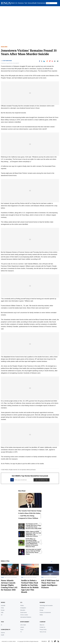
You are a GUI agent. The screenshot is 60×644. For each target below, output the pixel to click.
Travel (2, 577)
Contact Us (42, 627)
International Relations (26, 617)
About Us (42, 625)
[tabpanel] (30, 579)
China (2, 608)
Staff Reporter (7, 61)
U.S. (16, 3)
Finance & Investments (45, 612)
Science (3, 633)
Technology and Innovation (46, 606)
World (13, 3)
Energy (41, 610)
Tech (26, 3)
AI (1, 625)
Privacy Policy (43, 630)
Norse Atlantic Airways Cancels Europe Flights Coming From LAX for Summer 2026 (9, 585)
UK (2, 615)
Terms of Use (43, 632)
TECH (2, 622)
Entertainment (42, 3)
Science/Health (32, 3)
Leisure (22, 627)
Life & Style (23, 625)
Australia (3, 606)
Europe (3, 610)
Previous (55, 562)
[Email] (55, 61)
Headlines (4, 47)
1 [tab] (51, 562)
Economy (42, 608)
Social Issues (24, 612)
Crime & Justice (24, 615)
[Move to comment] (58, 61)
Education (23, 610)
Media (41, 615)
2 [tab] (53, 562)
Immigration (23, 608)
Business (21, 3)
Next (58, 562)
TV (21, 632)
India (2, 612)
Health (2, 635)
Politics (22, 606)
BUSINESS (42, 602)
